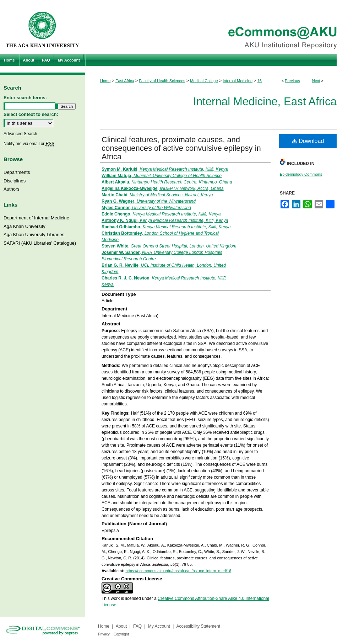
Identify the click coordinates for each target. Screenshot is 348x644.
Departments (17, 172)
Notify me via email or (29, 144)
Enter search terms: (25, 98)
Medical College (204, 81)
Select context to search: (31, 114)
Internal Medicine (238, 81)
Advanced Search (20, 134)
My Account (159, 626)
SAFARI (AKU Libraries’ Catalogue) (40, 243)
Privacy (104, 634)
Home (105, 81)
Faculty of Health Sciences (162, 81)
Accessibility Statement (198, 626)
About (121, 626)
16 (260, 81)
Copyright (121, 634)
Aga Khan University (25, 226)
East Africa (125, 81)
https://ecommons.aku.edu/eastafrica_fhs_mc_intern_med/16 (178, 571)
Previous (292, 81)
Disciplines (15, 181)
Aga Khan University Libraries (34, 235)
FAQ (137, 626)
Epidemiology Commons (301, 174)
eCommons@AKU (217, 27)
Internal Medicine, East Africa (265, 102)
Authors (12, 189)
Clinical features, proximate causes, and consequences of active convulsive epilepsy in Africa (181, 148)
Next (316, 81)
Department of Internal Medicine (36, 218)
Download (308, 141)
